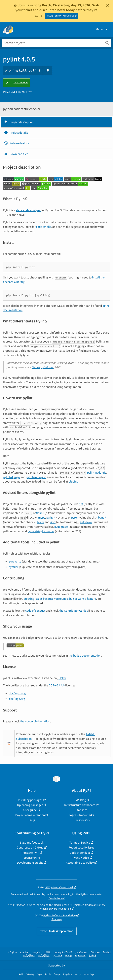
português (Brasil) (63, 952)
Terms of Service (80, 843)
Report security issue (81, 848)
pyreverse (15, 562)
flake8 (40, 513)
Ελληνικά (95, 952)
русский (57, 956)
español (24, 952)
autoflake (86, 522)
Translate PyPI (30, 853)
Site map (57, 919)
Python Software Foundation (55, 909)
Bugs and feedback (32, 843)
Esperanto (80, 956)
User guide (30, 810)
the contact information (35, 721)
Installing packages (30, 800)
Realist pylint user (43, 367)
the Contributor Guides (74, 611)
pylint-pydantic (97, 473)
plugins (73, 482)
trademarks (92, 905)
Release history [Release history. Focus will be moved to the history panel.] (16, 143)
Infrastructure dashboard (80, 805)
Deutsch (107, 952)
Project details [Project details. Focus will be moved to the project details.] (16, 133)
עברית (69, 956)
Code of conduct (80, 853)
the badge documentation (85, 656)
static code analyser (28, 210)
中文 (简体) (29, 956)
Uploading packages (30, 805)
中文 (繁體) (44, 956)
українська (81, 952)
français (36, 952)
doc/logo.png (17, 693)
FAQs (32, 820)
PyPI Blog (80, 800)
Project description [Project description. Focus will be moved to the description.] (19, 122)
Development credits (30, 863)
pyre (74, 518)
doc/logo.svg (17, 699)
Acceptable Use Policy (80, 863)
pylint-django (11, 477)
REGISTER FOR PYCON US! (60, 16)
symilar (14, 567)
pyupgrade (61, 527)
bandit (102, 518)
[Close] (108, 5)
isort (53, 522)
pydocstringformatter (41, 531)
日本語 (47, 952)
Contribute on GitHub (30, 848)
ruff (81, 504)
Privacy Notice (80, 858)
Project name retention (30, 815)
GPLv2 (62, 678)
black (40, 522)
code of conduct (35, 611)
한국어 (93, 956)
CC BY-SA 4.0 (57, 685)
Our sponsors (81, 820)
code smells (43, 227)
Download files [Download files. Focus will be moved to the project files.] (16, 154)
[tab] (56, 122)
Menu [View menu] (102, 29)
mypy (42, 518)
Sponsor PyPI (32, 858)
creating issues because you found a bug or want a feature (60, 599)
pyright (51, 518)
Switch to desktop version (57, 931)
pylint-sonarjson (36, 477)
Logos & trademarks (81, 815)
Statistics (81, 810)
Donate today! (57, 898)
